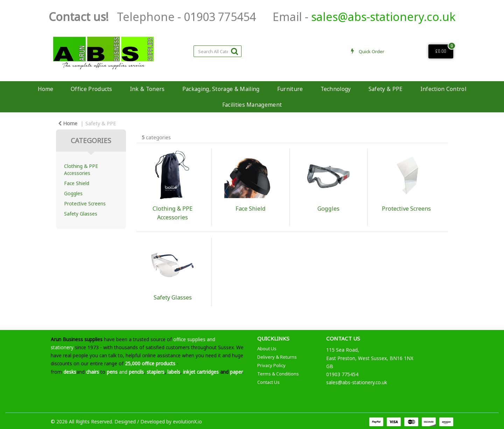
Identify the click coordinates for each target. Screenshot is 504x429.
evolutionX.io (187, 421)
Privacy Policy (271, 365)
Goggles (73, 193)
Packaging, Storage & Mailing (221, 89)
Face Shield (77, 183)
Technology (336, 89)
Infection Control (443, 89)
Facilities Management (252, 105)
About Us (267, 349)
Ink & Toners (147, 89)
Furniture (290, 89)
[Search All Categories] (218, 51)
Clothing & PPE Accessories (81, 169)
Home (45, 89)
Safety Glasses (81, 214)
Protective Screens (85, 203)
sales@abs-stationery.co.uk (383, 17)
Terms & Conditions (278, 374)
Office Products (92, 89)
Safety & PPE (386, 89)
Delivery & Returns (277, 357)
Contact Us (268, 382)
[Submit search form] (234, 51)
